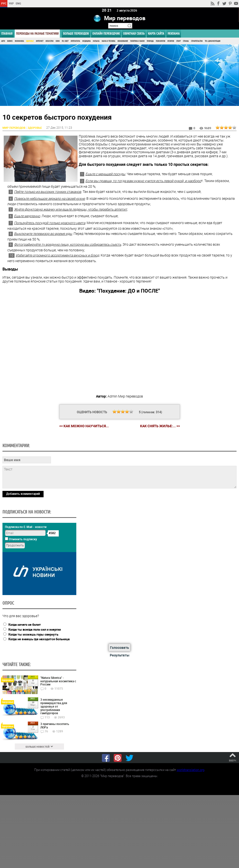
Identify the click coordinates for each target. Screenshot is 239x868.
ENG (18, 3)
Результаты (120, 655)
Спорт (178, 41)
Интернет (40, 41)
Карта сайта (156, 34)
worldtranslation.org (191, 770)
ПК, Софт (65, 41)
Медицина (86, 41)
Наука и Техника (108, 41)
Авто (3, 41)
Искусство (49, 41)
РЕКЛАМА (174, 34)
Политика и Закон (137, 41)
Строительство (197, 41)
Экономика (19, 41)
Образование (123, 41)
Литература (75, 41)
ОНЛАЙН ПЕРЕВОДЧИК (106, 34)
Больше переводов (76, 34)
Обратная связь (134, 34)
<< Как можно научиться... (84, 426)
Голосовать (119, 648)
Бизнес (10, 41)
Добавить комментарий (23, 494)
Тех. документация (213, 41)
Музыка (96, 41)
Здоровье (30, 41)
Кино (58, 41)
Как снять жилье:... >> (160, 426)
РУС (4, 3)
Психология (160, 41)
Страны (186, 41)
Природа (150, 41)
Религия (171, 41)
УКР (11, 3)
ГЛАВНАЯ (7, 34)
